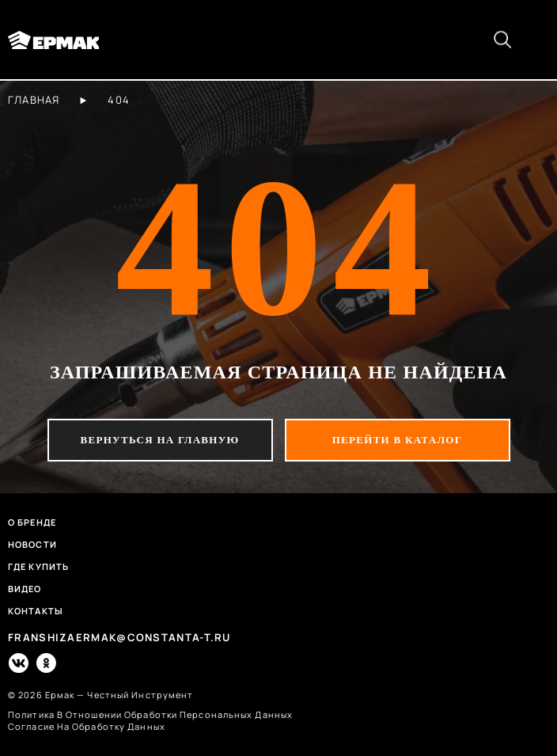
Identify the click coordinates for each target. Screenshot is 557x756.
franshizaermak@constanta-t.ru (119, 638)
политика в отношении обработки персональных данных (150, 714)
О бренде (32, 522)
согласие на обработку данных (87, 726)
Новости (32, 544)
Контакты (36, 611)
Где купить (38, 566)
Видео (25, 589)
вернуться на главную (160, 440)
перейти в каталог (398, 440)
